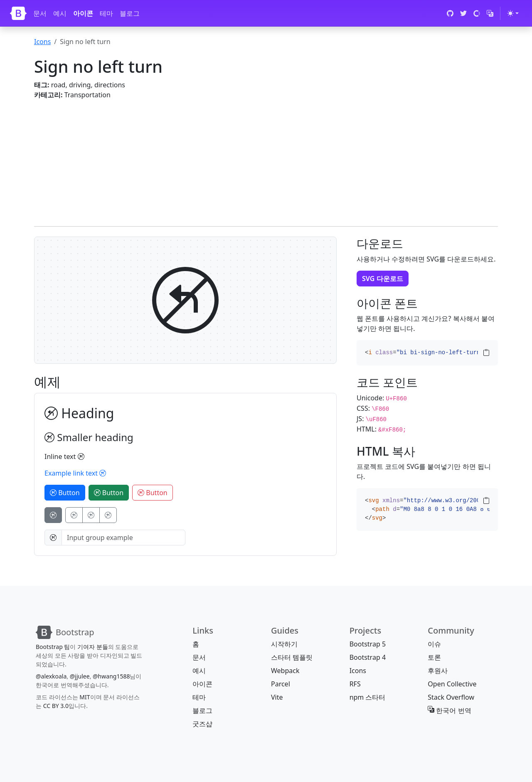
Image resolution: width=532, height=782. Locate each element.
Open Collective (452, 684)
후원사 (438, 671)
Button (65, 493)
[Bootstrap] (18, 13)
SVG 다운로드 (383, 279)
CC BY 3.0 (56, 706)
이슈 (434, 644)
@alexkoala (51, 676)
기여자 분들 (93, 647)
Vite (277, 697)
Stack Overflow (451, 697)
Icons (42, 42)
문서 (40, 13)
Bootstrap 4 (368, 657)
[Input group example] (123, 538)
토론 (434, 657)
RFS (355, 684)
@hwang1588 (111, 676)
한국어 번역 (449, 710)
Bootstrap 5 (368, 644)
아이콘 (83, 13)
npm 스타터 (368, 697)
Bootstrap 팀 (53, 647)
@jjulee (80, 676)
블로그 (130, 13)
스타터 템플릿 (292, 657)
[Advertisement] (266, 158)
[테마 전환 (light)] (513, 13)
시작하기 (284, 644)
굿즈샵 (202, 724)
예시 (60, 13)
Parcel (281, 684)
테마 (106, 13)
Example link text (75, 473)
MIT (85, 697)
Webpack (285, 671)
